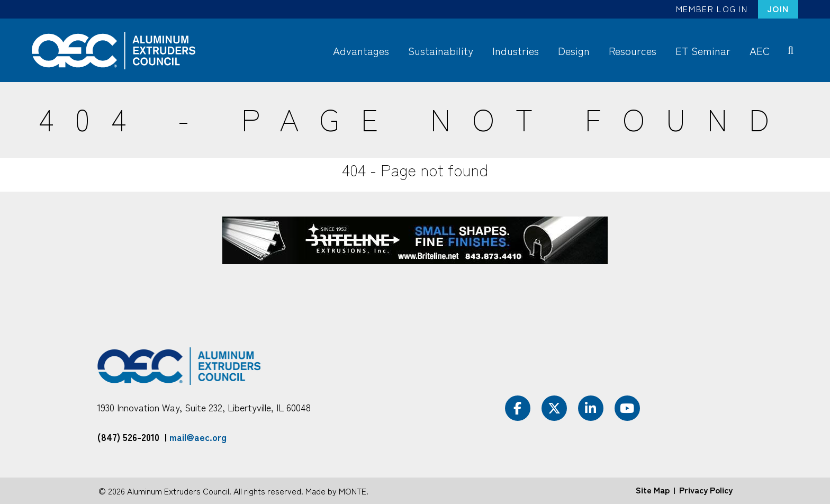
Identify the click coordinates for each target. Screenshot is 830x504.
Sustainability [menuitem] (441, 51)
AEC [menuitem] (760, 51)
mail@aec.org (198, 437)
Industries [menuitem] (516, 51)
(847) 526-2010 (128, 437)
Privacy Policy (706, 490)
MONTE (353, 491)
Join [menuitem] (778, 8)
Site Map (653, 490)
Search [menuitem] (793, 50)
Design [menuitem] (574, 51)
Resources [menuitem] (633, 51)
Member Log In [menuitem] (712, 8)
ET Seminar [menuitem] (703, 51)
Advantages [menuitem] (361, 51)
